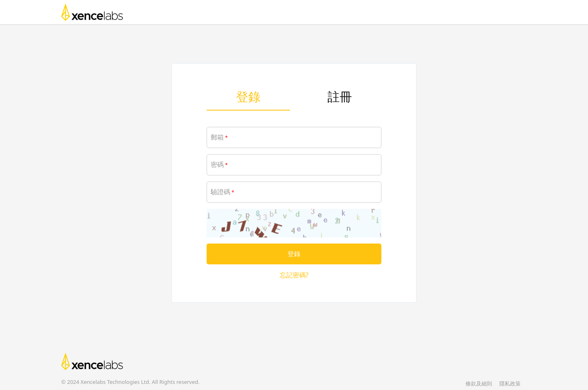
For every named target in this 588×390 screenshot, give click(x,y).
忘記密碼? (294, 275)
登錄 (248, 96)
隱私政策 (510, 383)
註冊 (340, 96)
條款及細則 (479, 383)
